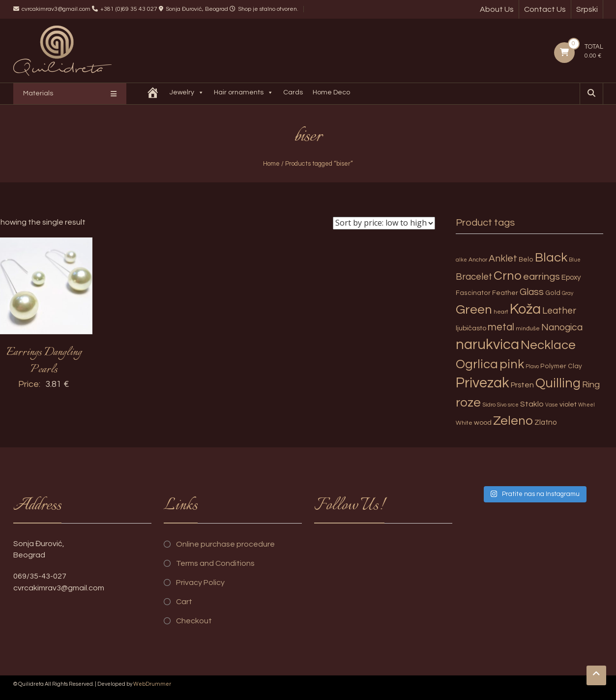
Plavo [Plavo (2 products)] (532, 366)
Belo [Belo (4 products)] (526, 260)
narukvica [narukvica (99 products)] (487, 345)
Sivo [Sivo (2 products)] (502, 405)
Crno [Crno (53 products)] (508, 276)
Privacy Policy (200, 583)
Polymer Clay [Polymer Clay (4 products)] (561, 366)
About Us (497, 9)
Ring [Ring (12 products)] (591, 385)
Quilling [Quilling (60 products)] (558, 383)
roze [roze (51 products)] (468, 403)
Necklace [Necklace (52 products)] (548, 345)
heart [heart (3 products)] (501, 312)
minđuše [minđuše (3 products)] (528, 329)
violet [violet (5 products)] (568, 404)
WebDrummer (152, 684)
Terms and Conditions (215, 563)
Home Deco (331, 92)
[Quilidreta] (153, 94)
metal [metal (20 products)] (501, 327)
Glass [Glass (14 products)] (532, 292)
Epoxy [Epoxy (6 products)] (571, 277)
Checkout (194, 621)
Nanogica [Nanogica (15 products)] (562, 327)
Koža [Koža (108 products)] (525, 309)
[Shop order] (384, 223)
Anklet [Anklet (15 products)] (503, 259)
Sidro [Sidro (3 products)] (489, 405)
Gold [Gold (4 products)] (553, 293)
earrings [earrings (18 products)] (542, 277)
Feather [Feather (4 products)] (505, 293)
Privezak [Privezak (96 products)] (483, 383)
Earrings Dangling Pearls (44, 361)
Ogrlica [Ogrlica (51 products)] (477, 364)
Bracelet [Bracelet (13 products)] (474, 277)
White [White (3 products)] (464, 423)
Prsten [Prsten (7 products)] (522, 385)
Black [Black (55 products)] (551, 258)
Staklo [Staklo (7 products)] (532, 404)
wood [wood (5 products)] (483, 423)
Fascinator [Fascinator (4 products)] (473, 293)
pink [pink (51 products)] (512, 364)
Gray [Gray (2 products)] (568, 293)
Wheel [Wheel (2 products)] (587, 405)
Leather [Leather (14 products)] (559, 311)
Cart (184, 602)
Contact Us (545, 9)
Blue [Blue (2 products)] (575, 260)
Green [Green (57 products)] (474, 310)
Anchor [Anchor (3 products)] (478, 260)
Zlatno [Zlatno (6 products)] (545, 423)
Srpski (587, 9)
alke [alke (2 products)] (461, 260)
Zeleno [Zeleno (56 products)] (513, 421)
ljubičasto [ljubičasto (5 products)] (471, 328)
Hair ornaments (244, 94)
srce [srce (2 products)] (513, 405)
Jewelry (187, 94)
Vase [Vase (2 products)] (552, 405)
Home (271, 164)
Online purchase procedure (225, 544)
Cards (293, 92)
